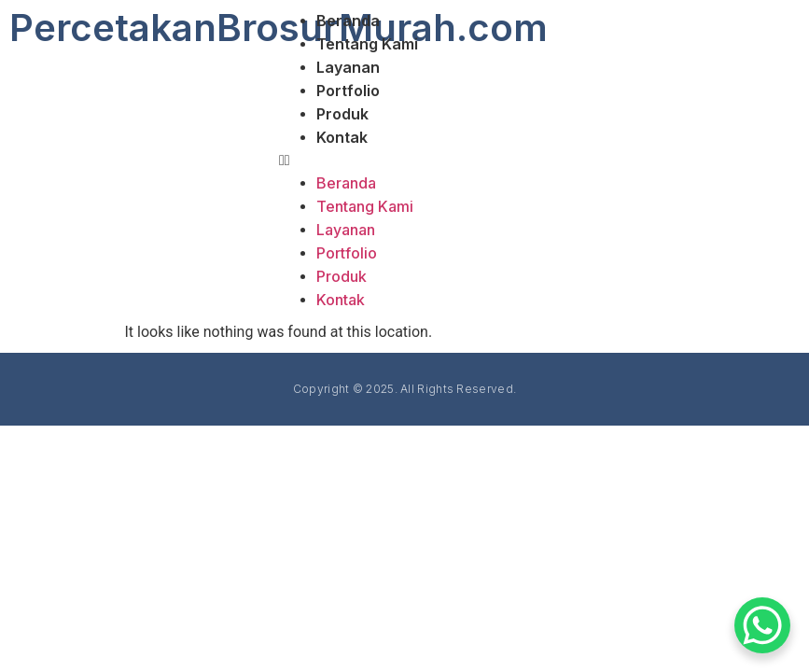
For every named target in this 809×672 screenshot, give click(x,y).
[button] (539, 161)
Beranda (348, 21)
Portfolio (348, 91)
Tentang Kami (367, 44)
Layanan (348, 67)
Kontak (342, 137)
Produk (342, 114)
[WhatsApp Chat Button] (762, 625)
